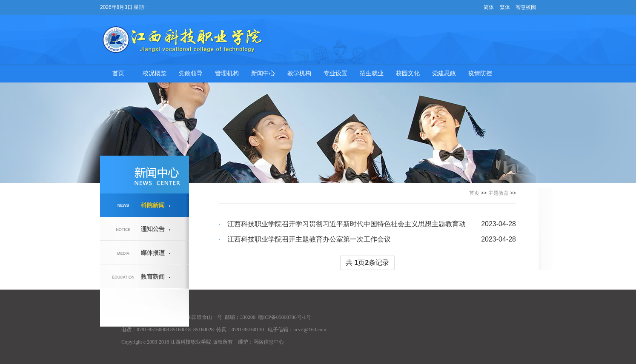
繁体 (505, 7)
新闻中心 (263, 73)
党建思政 (444, 73)
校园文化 (408, 73)
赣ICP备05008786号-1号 (285, 317)
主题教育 (498, 193)
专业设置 (335, 73)
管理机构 (227, 73)
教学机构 (299, 73)
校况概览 (155, 73)
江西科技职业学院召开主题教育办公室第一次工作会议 (309, 239)
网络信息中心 (269, 342)
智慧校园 (526, 7)
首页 (118, 73)
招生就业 (372, 73)
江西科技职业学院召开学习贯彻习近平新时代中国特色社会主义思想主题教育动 (347, 224)
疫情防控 (480, 73)
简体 (489, 7)
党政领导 (191, 73)
